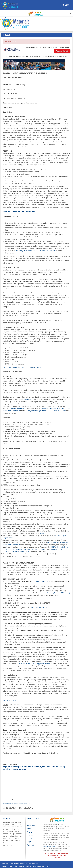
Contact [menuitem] (30, 838)
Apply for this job (62, 51)
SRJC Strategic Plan (10, 700)
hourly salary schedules (40, 581)
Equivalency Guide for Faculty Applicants (55, 408)
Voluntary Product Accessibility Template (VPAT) (34, 866)
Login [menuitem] (29, 842)
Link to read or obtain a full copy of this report (33, 664)
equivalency (28, 399)
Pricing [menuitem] (29, 832)
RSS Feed (5, 866)
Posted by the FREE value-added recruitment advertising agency (16, 804)
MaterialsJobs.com (19, 863)
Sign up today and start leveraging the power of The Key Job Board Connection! (57, 855)
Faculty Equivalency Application (58, 542)
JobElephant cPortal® (50, 846)
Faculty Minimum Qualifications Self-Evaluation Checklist (46, 411)
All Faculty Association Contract (27, 251)
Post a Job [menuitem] (31, 845)
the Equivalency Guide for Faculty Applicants (28, 549)
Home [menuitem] (29, 822)
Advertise (30, 835)
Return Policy (13, 866)
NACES (43, 533)
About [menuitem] (29, 829)
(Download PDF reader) (47, 251)
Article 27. (49, 593)
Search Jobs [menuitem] (31, 825)
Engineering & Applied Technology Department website (23, 367)
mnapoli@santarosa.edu (17, 408)
